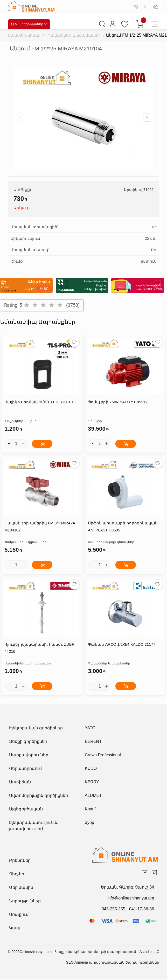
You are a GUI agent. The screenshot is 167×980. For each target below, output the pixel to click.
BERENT (93, 742)
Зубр (89, 823)
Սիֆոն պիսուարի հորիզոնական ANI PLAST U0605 (122, 527)
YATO (90, 728)
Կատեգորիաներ (29, 24)
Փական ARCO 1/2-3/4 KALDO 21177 (121, 645)
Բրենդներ (20, 861)
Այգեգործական (26, 809)
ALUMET (93, 796)
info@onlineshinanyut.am (131, 899)
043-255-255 (113, 909)
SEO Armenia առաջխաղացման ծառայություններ (113, 963)
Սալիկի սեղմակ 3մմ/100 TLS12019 (38, 402)
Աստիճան (20, 782)
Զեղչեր (17, 874)
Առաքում (19, 915)
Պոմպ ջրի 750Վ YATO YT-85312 (118, 402)
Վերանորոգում (25, 769)
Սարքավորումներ (29, 755)
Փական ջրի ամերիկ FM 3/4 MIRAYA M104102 (40, 527)
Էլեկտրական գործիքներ (36, 728)
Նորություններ (25, 901)
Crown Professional (103, 755)
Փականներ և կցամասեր (74, 35)
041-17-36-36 (142, 909)
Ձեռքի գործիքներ (28, 742)
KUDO (91, 769)
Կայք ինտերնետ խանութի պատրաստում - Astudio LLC (107, 952)
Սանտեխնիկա (23, 35)
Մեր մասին (21, 888)
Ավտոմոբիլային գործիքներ (39, 796)
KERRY (92, 782)
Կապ (15, 928)
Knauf (90, 809)
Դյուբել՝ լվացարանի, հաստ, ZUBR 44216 (39, 649)
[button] (147, 118)
